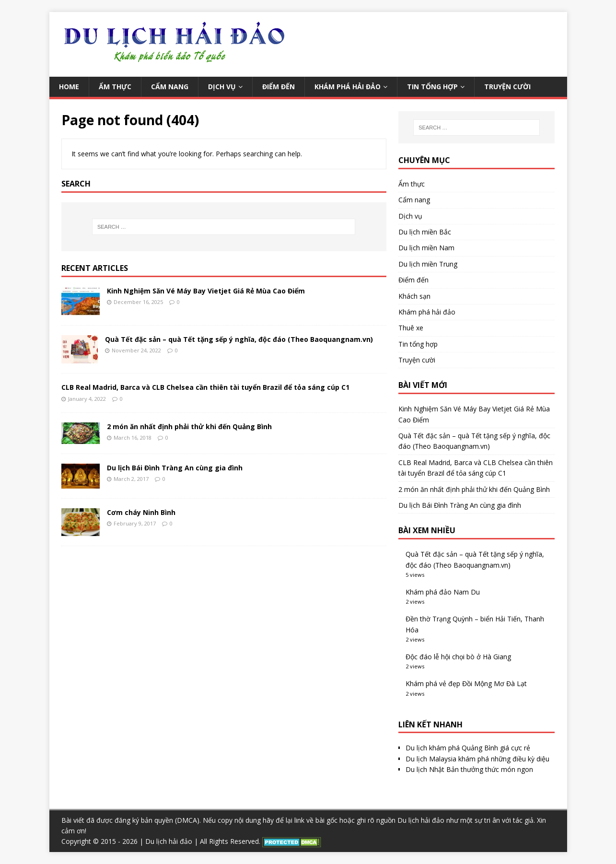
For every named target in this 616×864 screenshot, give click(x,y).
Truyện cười (507, 87)
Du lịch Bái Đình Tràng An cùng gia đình (175, 468)
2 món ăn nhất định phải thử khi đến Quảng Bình (189, 426)
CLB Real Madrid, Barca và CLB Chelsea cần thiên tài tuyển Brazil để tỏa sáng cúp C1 (205, 387)
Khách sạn (414, 296)
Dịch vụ (222, 87)
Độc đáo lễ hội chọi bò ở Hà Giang (458, 657)
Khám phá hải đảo (348, 87)
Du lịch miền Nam (426, 248)
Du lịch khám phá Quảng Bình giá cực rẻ (468, 748)
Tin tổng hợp (432, 87)
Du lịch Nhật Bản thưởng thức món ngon (469, 769)
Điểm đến (279, 87)
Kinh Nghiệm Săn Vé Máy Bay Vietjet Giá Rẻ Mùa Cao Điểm (206, 291)
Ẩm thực (115, 87)
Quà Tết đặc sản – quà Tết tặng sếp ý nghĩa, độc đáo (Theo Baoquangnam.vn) (239, 339)
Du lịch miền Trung (428, 264)
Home (69, 87)
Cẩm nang (170, 87)
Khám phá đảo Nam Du (443, 592)
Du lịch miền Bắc (425, 232)
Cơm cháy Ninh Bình (141, 512)
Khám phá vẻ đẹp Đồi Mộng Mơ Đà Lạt (466, 683)
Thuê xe (411, 328)
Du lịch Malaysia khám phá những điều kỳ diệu (477, 759)
